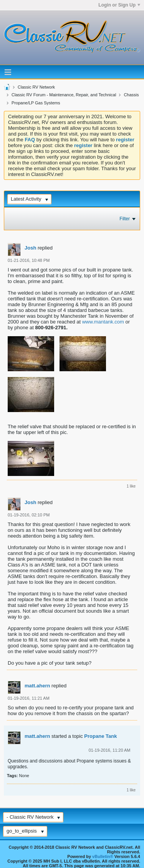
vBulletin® (103, 856)
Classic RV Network (36, 87)
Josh (30, 248)
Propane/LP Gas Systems (36, 103)
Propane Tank (100, 736)
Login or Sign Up (119, 5)
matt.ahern (37, 686)
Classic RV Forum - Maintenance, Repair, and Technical (64, 95)
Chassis (131, 95)
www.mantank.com (103, 322)
